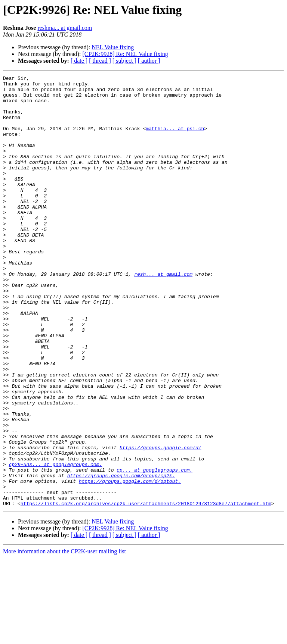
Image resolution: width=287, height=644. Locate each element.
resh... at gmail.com (163, 314)
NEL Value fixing (113, 47)
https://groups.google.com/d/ (160, 522)
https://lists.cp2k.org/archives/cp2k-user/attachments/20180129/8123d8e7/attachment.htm (146, 590)
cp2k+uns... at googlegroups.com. (56, 543)
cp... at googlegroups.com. (155, 549)
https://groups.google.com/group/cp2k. (121, 556)
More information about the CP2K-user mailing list (64, 637)
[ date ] (79, 61)
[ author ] (149, 61)
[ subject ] (124, 61)
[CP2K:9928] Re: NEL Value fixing (125, 54)
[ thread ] (100, 61)
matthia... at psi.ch (175, 140)
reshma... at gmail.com (65, 28)
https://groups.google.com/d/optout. (130, 563)
